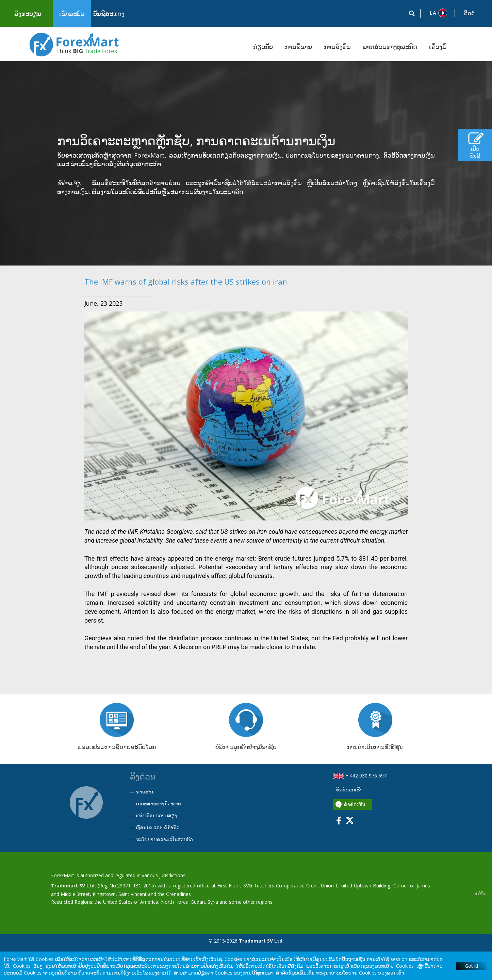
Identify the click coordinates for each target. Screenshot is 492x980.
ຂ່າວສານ (145, 792)
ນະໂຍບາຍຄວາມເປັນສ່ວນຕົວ (165, 839)
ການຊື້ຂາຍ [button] (298, 47)
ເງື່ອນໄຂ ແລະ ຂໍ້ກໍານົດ (158, 827)
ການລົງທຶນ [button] (337, 47)
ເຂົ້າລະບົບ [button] (72, 14)
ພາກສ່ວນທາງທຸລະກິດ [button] (390, 47)
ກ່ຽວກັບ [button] (263, 47)
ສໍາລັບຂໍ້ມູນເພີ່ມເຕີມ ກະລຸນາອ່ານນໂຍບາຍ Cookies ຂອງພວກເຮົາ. (341, 973)
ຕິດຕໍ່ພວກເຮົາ (349, 790)
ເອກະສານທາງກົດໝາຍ (159, 804)
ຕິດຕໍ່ (469, 13)
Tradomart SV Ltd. (73, 886)
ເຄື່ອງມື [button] (438, 47)
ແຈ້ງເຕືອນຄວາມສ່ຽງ (157, 815)
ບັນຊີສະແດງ (109, 14)
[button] (438, 13)
